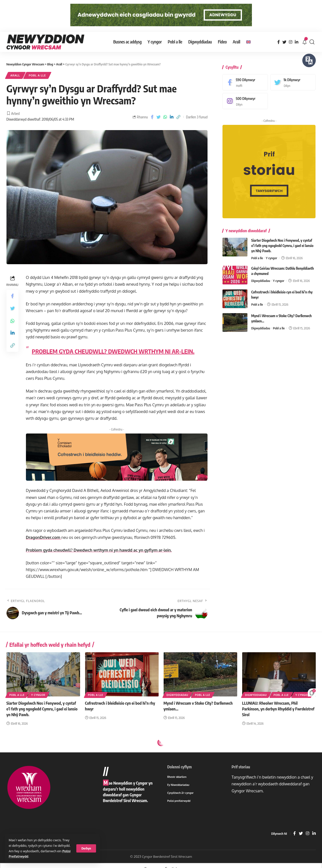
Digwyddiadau (261, 277)
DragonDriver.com (44, 537)
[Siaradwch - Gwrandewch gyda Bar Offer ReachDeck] (309, 60)
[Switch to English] (248, 42)
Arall (15, 75)
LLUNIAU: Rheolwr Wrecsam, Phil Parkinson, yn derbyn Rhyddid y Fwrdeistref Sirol (278, 709)
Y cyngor (271, 254)
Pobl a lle (37, 75)
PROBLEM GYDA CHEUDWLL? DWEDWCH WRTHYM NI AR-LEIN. (113, 351)
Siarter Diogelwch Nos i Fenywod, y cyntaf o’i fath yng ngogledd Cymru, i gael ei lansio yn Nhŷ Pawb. (282, 242)
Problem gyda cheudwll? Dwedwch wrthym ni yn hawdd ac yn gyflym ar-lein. (99, 550)
